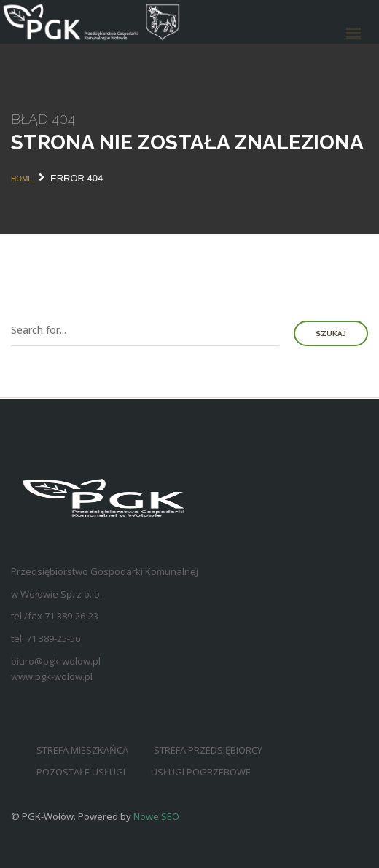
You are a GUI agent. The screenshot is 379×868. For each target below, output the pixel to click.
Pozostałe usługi (81, 772)
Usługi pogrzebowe (201, 772)
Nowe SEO (156, 816)
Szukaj (331, 333)
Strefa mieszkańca (82, 750)
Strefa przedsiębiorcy (208, 750)
